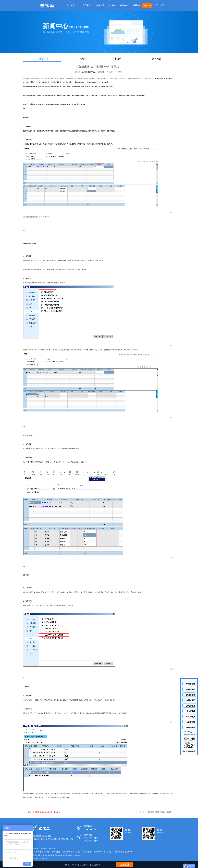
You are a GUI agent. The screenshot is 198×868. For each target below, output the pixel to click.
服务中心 (124, 5)
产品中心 (86, 5)
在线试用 (160, 5)
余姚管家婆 (118, 852)
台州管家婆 (87, 852)
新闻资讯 (100, 5)
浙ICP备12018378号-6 (41, 859)
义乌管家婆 (108, 852)
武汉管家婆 (56, 852)
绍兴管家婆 (97, 852)
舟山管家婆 (77, 852)
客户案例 (112, 5)
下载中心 (43, 848)
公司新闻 (43, 59)
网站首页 (71, 5)
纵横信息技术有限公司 (90, 72)
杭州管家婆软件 (37, 855)
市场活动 (119, 59)
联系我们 (136, 5)
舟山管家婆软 (104, 82)
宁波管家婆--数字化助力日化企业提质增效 (46, 812)
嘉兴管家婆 (66, 852)
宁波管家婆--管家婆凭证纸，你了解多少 (159, 812)
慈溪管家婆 (129, 852)
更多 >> (77, 855)
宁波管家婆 (35, 852)
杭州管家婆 (46, 852)
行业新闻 (81, 59)
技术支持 (157, 59)
